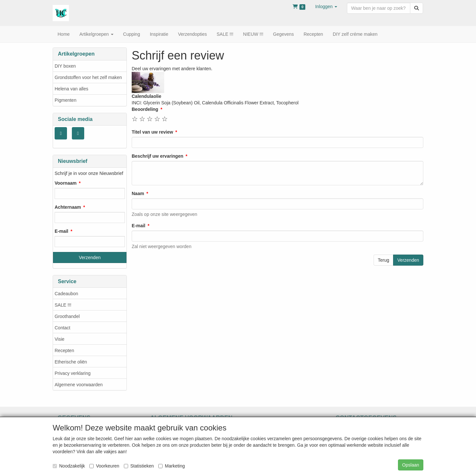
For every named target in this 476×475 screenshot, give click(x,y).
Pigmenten (66, 100)
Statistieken (139, 466)
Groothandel (67, 316)
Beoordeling (145, 109)
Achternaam (68, 207)
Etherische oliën (71, 362)
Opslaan (411, 465)
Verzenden (408, 260)
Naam (138, 193)
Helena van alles (72, 89)
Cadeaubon (66, 294)
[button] (326, 7)
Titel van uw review (152, 132)
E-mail (61, 231)
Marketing (172, 466)
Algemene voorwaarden (79, 385)
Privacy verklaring (73, 373)
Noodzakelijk (69, 466)
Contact (62, 328)
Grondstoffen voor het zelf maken (88, 77)
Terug (383, 260)
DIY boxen (65, 66)
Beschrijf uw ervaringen (158, 156)
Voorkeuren (104, 466)
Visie (59, 339)
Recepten (64, 350)
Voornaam (66, 183)
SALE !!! (63, 305)
